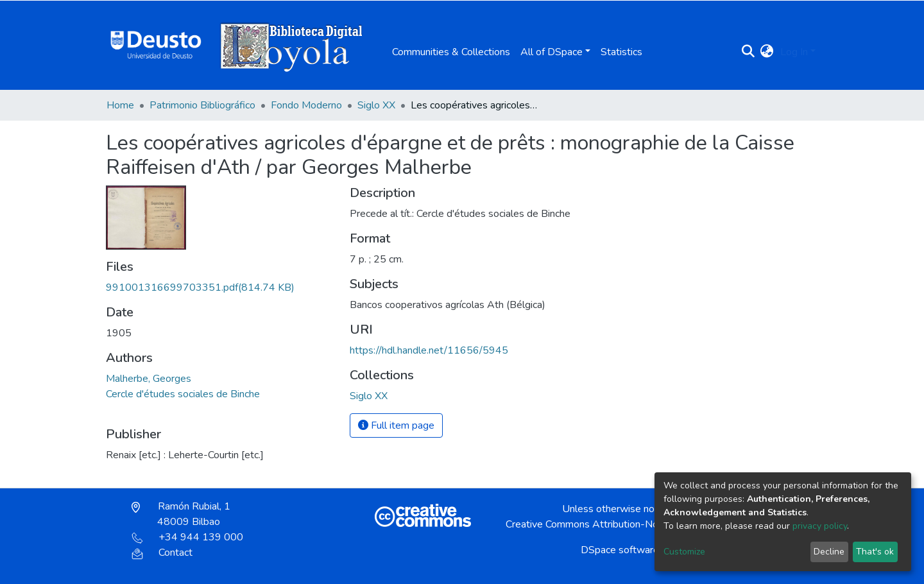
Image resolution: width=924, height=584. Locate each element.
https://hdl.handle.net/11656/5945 (429, 350)
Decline (829, 552)
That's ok (875, 552)
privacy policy (820, 526)
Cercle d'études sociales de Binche (183, 394)
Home (120, 105)
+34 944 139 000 (187, 537)
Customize (684, 552)
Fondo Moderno (306, 105)
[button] (767, 52)
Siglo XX (376, 105)
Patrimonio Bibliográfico (202, 105)
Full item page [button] (396, 425)
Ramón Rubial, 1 (181, 514)
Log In (794, 52)
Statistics (621, 52)
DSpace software (620, 550)
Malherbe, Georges (149, 379)
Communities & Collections (451, 52)
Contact (162, 553)
